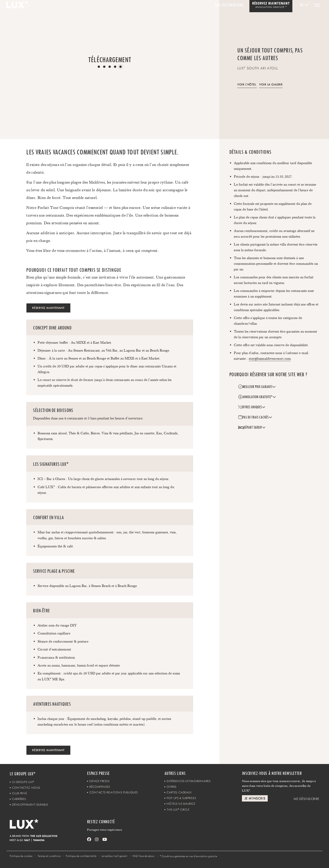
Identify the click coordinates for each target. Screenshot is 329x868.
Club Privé (20, 793)
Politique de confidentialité (81, 856)
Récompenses (100, 787)
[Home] (48, 827)
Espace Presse (99, 781)
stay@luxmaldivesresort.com (270, 359)
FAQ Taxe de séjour (144, 856)
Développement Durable (30, 805)
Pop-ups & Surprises (181, 798)
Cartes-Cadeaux (179, 792)
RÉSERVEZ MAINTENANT (48, 308)
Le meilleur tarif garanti (114, 856)
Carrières (19, 799)
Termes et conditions (49, 856)
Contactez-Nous (26, 788)
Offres (172, 787)
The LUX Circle (178, 810)
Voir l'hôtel (247, 84)
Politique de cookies (21, 856)
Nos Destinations (229, 5)
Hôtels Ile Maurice (181, 804)
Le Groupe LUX (23, 782)
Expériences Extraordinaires (189, 781)
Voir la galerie (271, 84)
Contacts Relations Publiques (114, 792)
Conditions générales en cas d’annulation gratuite (188, 856)
